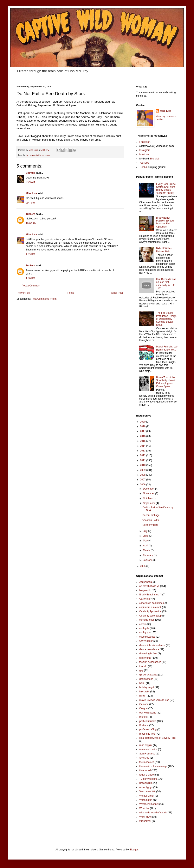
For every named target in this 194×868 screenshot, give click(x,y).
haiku (142, 683)
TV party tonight (148, 779)
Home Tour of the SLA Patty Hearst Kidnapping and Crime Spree (166, 382)
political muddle (148, 721)
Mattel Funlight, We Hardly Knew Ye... (167, 348)
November (149, 493)
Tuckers (30, 214)
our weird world (148, 713)
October (148, 498)
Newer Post (24, 293)
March (147, 550)
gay (141, 670)
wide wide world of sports (153, 813)
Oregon (143, 708)
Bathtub (30, 173)
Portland (144, 725)
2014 (143, 446)
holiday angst (147, 687)
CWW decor (146, 641)
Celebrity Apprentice (150, 611)
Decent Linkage (151, 515)
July (146, 531)
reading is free (147, 734)
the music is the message (39, 155)
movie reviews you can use (154, 700)
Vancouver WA (147, 791)
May (146, 541)
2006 (143, 485)
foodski (143, 666)
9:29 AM (30, 182)
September (149, 503)
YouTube (144, 163)
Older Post (117, 293)
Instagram (145, 150)
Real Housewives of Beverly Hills (157, 738)
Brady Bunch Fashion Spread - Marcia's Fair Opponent (166, 222)
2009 (143, 470)
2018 (143, 426)
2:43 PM (30, 254)
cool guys (145, 632)
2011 (143, 460)
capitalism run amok (150, 607)
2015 (143, 441)
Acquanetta (146, 582)
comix (143, 624)
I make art (145, 142)
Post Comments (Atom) (44, 299)
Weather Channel (149, 804)
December (149, 489)
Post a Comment (31, 286)
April (146, 546)
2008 (143, 475)
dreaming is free (148, 654)
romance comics (148, 749)
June (146, 536)
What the (144, 808)
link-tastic (144, 692)
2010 (143, 465)
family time (145, 658)
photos (143, 717)
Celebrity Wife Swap (150, 616)
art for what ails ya (149, 586)
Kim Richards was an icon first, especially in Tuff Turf (166, 284)
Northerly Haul (150, 525)
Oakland (144, 704)
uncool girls (146, 783)
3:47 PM (30, 203)
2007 (143, 480)
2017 (143, 431)
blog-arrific (145, 590)
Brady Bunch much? (150, 595)
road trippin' (146, 745)
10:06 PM (31, 223)
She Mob (154, 159)
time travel (145, 770)
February (148, 555)
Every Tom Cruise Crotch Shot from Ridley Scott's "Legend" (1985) (166, 189)
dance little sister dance (152, 645)
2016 (143, 436)
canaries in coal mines (152, 603)
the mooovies (147, 762)
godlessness (146, 679)
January (148, 560)
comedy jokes (147, 620)
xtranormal (145, 821)
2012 (143, 455)
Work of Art (145, 817)
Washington (146, 800)
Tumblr (143, 167)
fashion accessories (150, 662)
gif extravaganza (148, 675)
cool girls (144, 628)
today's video (147, 775)
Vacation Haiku (151, 520)
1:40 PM (30, 278)
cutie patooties (147, 637)
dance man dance (149, 649)
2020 (143, 422)
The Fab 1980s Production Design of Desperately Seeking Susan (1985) (166, 319)
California (145, 599)
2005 (143, 566)
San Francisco (147, 754)
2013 (143, 451)
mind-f (143, 696)
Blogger (134, 850)
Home (71, 293)
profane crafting (148, 729)
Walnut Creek (147, 796)
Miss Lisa (31, 193)
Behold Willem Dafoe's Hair (164, 250)
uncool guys (146, 787)
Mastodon (145, 154)
